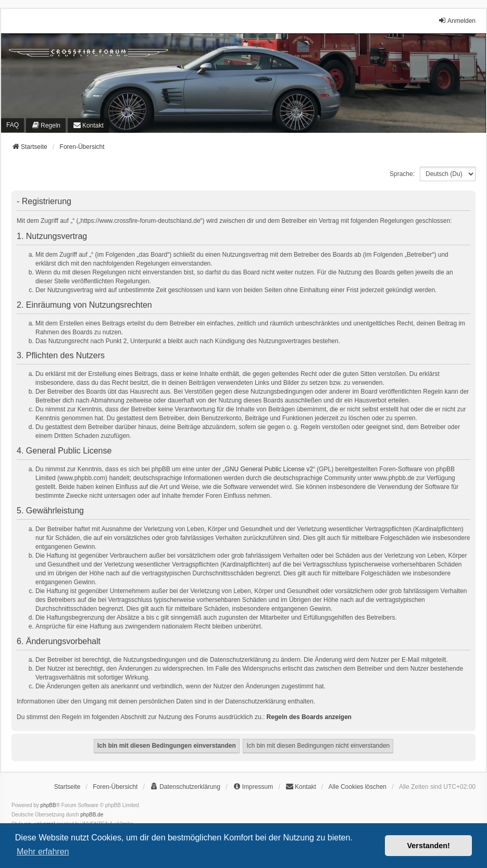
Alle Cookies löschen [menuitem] (358, 787)
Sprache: (402, 174)
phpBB (48, 805)
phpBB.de (92, 815)
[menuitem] (46, 125)
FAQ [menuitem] (13, 125)
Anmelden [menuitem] (457, 21)
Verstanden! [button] (429, 846)
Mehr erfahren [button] (43, 852)
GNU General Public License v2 (269, 469)
